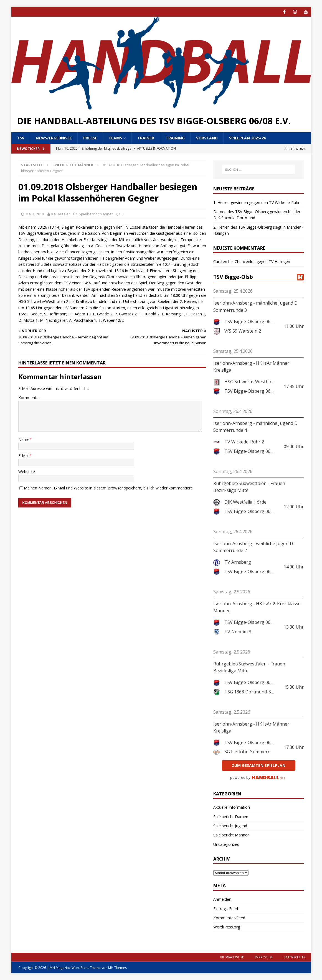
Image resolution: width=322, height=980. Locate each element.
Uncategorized (226, 844)
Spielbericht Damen (231, 817)
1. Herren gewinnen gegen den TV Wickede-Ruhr (256, 202)
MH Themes (117, 968)
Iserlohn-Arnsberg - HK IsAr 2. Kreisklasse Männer (257, 607)
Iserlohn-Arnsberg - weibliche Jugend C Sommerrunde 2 (254, 547)
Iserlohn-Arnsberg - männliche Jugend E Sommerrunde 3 (255, 307)
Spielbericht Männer (96, 214)
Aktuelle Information (232, 807)
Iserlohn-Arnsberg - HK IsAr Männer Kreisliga (251, 367)
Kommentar (29, 398)
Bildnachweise (232, 957)
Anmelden (222, 899)
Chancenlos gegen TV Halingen (262, 261)
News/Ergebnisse (54, 138)
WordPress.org (227, 927)
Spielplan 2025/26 (248, 138)
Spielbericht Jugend (230, 826)
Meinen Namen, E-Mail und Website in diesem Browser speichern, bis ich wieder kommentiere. (109, 488)
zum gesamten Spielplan (259, 765)
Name (24, 439)
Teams (115, 138)
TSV (21, 138)
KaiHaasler (61, 214)
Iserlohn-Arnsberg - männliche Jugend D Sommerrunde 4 (255, 427)
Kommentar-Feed (229, 918)
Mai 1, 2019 (35, 214)
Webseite (27, 472)
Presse (90, 138)
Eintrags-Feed (226, 909)
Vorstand (207, 138)
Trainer (146, 138)
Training (175, 138)
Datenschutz (294, 957)
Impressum (264, 957)
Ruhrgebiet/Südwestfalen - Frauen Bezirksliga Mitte (249, 487)
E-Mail (24, 455)
